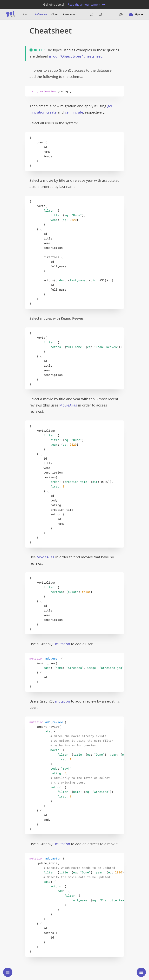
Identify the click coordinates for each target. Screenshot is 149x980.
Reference (41, 14)
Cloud (55, 14)
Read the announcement (87, 4)
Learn (27, 14)
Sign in (136, 14)
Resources (69, 14)
